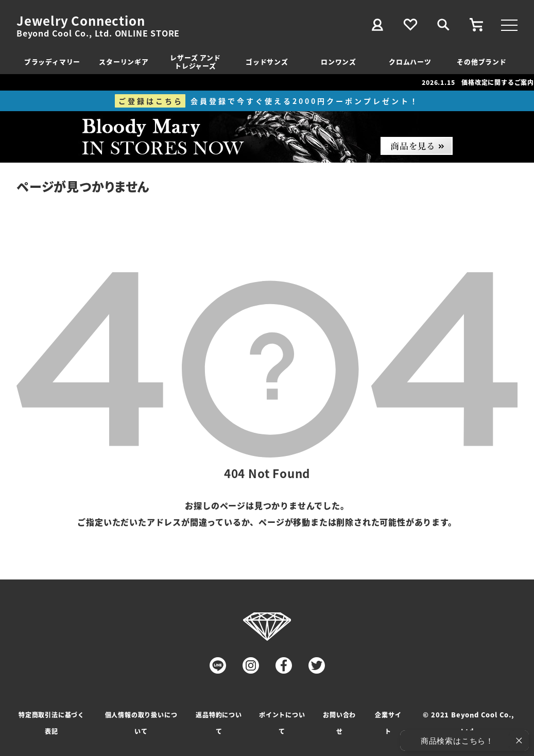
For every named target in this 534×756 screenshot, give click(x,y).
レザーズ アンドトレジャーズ (195, 61)
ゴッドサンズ (267, 61)
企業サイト (388, 723)
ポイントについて (282, 723)
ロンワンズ (339, 61)
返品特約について (219, 723)
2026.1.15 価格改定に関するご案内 (478, 82)
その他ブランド (482, 61)
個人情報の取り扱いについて (141, 723)
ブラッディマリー (52, 61)
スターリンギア (124, 61)
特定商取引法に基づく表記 (51, 723)
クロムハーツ (410, 61)
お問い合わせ (339, 723)
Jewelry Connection (81, 21)
